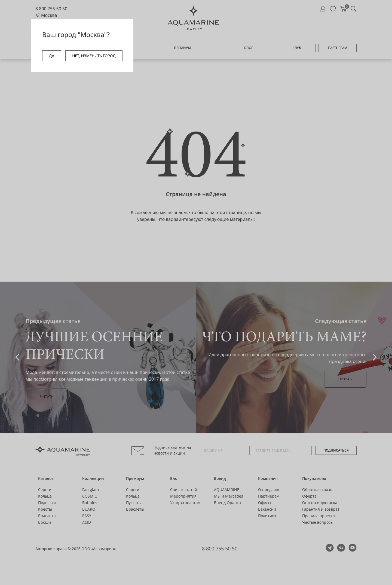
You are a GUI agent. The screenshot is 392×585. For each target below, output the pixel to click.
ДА (52, 56)
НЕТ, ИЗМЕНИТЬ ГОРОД (94, 56)
